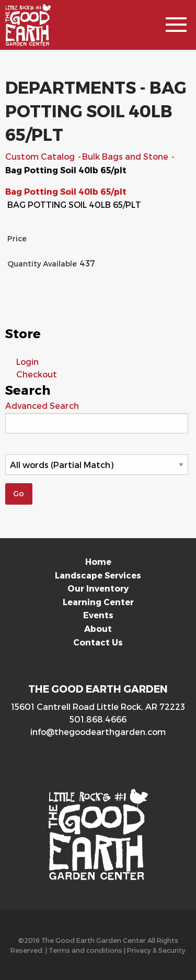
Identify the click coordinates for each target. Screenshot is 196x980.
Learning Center (98, 602)
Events (98, 615)
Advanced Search (42, 405)
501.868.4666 (98, 719)
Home (98, 561)
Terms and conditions (85, 950)
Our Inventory (98, 588)
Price (17, 238)
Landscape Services (98, 575)
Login (27, 361)
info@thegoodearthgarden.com (98, 732)
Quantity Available (42, 264)
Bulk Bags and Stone (126, 156)
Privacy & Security (156, 950)
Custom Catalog (41, 156)
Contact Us (98, 642)
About (98, 628)
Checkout (37, 374)
